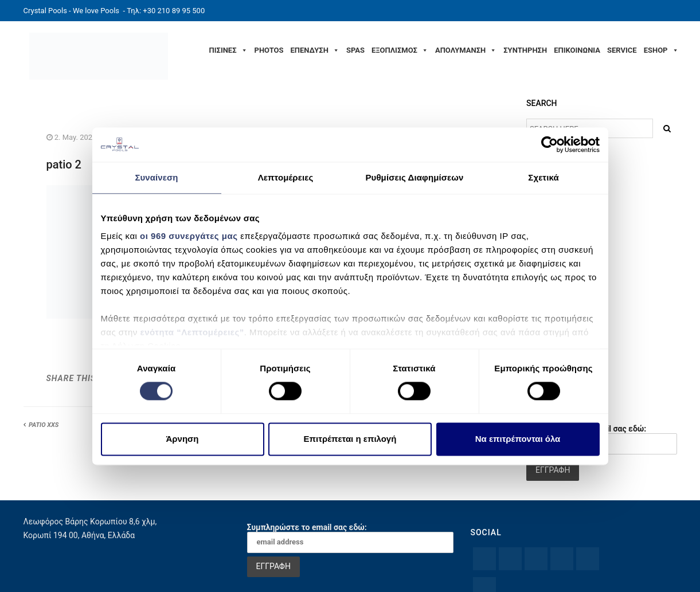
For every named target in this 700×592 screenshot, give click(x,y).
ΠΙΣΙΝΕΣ (228, 50)
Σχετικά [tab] (543, 177)
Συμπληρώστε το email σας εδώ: (350, 538)
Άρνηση (182, 439)
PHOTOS (269, 50)
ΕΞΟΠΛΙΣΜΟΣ (400, 50)
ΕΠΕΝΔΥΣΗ (315, 50)
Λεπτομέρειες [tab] (286, 177)
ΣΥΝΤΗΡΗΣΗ (525, 50)
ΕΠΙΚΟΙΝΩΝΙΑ (577, 50)
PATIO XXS (44, 425)
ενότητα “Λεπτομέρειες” (192, 332)
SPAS (355, 50)
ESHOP (661, 50)
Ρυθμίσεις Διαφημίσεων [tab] (414, 177)
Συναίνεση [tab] (156, 177)
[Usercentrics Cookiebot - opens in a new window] (550, 144)
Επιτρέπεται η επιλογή (350, 439)
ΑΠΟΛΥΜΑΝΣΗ (466, 50)
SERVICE (622, 50)
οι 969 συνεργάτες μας (189, 236)
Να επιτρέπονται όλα (518, 439)
